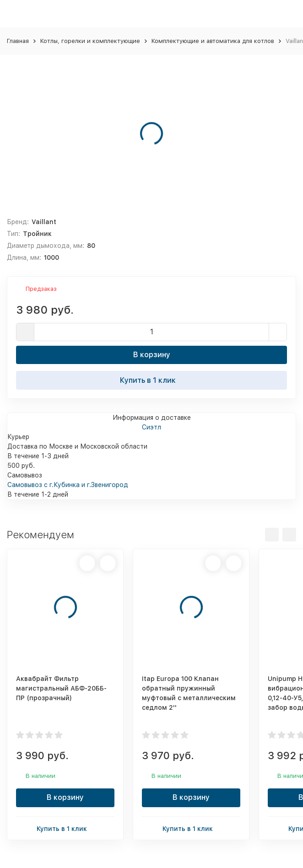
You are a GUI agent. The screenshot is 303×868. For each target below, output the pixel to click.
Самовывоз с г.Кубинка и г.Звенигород (68, 485)
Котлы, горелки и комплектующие (90, 41)
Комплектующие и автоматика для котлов (213, 41)
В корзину (152, 355)
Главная (18, 41)
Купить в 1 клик (151, 380)
